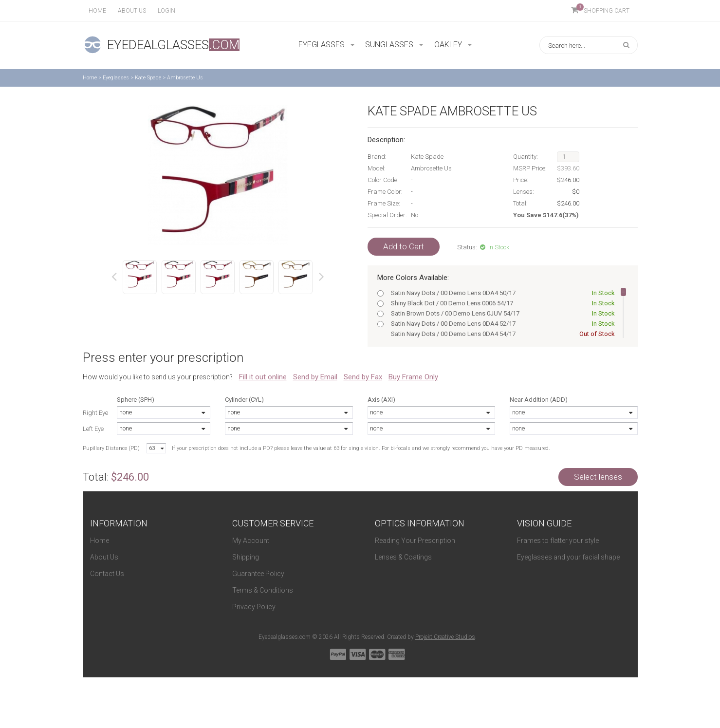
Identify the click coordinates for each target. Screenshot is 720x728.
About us (132, 11)
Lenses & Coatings (403, 557)
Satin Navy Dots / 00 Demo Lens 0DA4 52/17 (501, 324)
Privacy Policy (254, 607)
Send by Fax (363, 377)
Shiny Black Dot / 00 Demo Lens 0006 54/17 (501, 303)
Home (97, 11)
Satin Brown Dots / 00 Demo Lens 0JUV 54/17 (501, 313)
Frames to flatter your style (558, 541)
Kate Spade (148, 78)
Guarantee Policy (258, 574)
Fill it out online (263, 377)
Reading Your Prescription (415, 541)
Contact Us (107, 574)
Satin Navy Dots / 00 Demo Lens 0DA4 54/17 (501, 334)
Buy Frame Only (413, 377)
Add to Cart (404, 246)
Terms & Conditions (263, 590)
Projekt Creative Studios (445, 637)
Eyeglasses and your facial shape (568, 557)
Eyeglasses (116, 78)
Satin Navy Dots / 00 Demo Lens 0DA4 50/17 (501, 293)
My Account (251, 541)
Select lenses (598, 477)
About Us (104, 557)
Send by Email (315, 377)
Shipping (246, 557)
